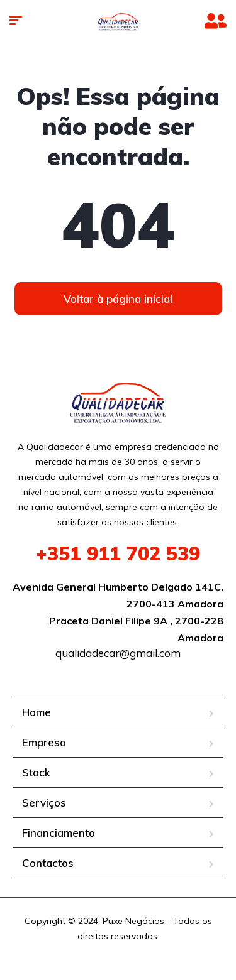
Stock (36, 772)
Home (37, 712)
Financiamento (59, 833)
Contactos (48, 863)
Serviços (44, 803)
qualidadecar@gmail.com (118, 653)
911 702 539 (118, 553)
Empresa (44, 742)
